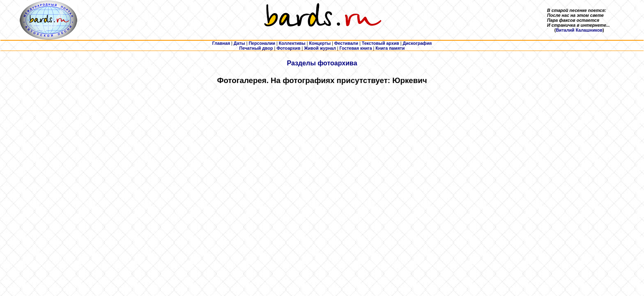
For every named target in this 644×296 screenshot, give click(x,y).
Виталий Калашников (579, 30)
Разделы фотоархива (322, 63)
